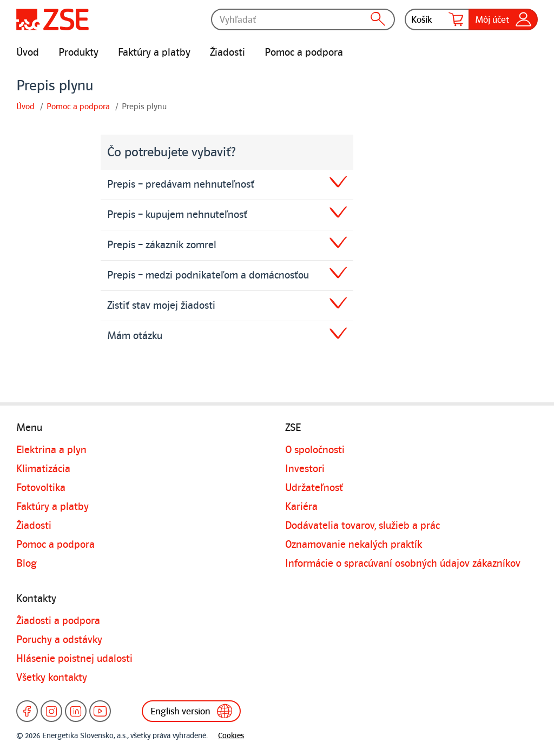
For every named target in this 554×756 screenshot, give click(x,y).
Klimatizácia (43, 469)
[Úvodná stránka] (52, 19)
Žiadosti (227, 52)
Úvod (28, 52)
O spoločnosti (315, 450)
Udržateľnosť (314, 488)
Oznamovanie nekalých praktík (354, 545)
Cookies (231, 736)
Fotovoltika (41, 488)
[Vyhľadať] (303, 19)
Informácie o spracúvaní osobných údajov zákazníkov (403, 563)
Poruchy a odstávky (59, 640)
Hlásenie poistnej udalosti (74, 659)
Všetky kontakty (52, 678)
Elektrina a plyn (51, 450)
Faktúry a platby (154, 52)
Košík (437, 19)
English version (193, 711)
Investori (305, 469)
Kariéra (301, 507)
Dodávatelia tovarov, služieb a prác (362, 526)
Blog (27, 563)
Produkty (78, 52)
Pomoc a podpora (304, 52)
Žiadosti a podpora (58, 621)
